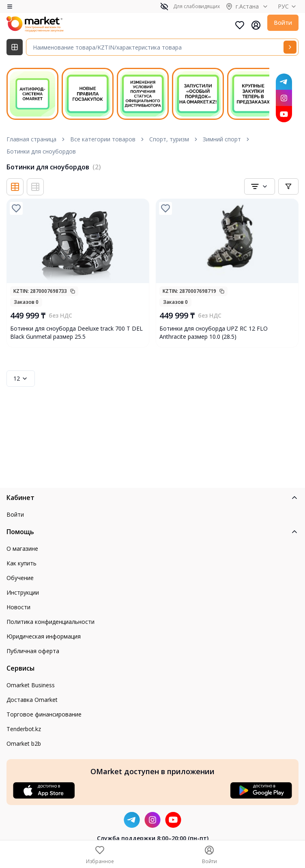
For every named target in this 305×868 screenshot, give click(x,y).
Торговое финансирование (44, 714)
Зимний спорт (222, 139)
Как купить (21, 563)
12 (21, 378)
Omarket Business (31, 685)
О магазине (22, 549)
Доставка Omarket (32, 700)
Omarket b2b (24, 744)
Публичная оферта (33, 651)
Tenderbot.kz (24, 729)
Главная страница (31, 139)
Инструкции (23, 592)
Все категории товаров (103, 139)
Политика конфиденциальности (50, 622)
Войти (283, 23)
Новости (18, 607)
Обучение (20, 578)
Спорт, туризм (169, 139)
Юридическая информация (44, 636)
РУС (288, 6)
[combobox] (260, 186)
